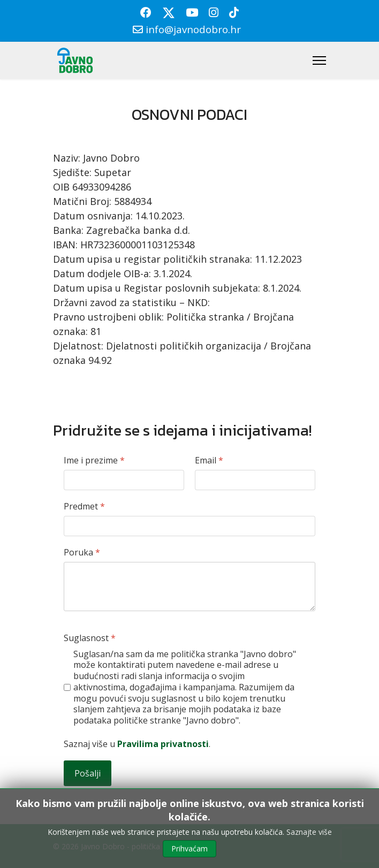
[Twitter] (169, 12)
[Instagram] (214, 12)
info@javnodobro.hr (193, 29)
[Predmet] (189, 526)
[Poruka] (189, 587)
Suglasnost (90, 638)
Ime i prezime (94, 460)
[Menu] (319, 60)
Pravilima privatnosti (163, 744)
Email (209, 460)
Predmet (84, 507)
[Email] (255, 480)
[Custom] (234, 12)
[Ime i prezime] (124, 480)
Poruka (82, 553)
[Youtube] (192, 12)
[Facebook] (146, 12)
